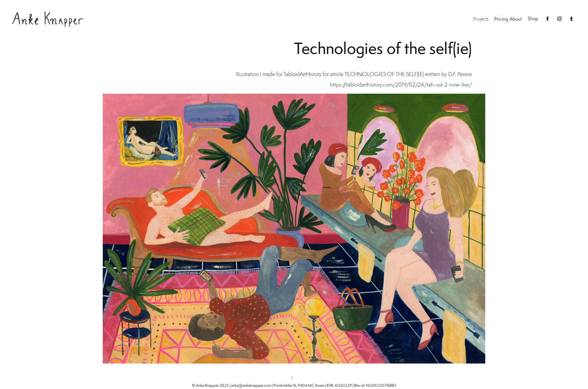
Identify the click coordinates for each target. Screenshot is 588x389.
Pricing (501, 19)
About (516, 19)
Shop (533, 19)
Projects (481, 19)
